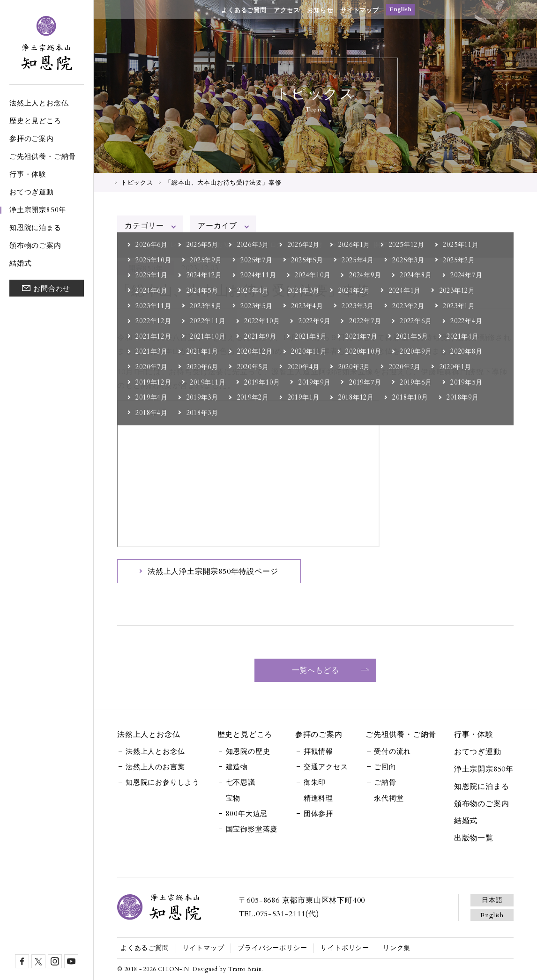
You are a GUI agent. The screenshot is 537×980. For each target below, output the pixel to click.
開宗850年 (146, 268)
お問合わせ (52, 289)
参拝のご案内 (32, 139)
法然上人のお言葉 (155, 767)
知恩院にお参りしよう (163, 782)
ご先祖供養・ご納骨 (43, 156)
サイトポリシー (345, 948)
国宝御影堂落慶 (252, 829)
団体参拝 (318, 814)
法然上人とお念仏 (39, 103)
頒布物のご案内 (35, 245)
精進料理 (318, 798)
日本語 (492, 900)
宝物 (233, 798)
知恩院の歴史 (248, 751)
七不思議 (241, 782)
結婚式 (20, 263)
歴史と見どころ (35, 121)
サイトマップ (360, 10)
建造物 (237, 767)
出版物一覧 (474, 838)
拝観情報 (318, 751)
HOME (106, 182)
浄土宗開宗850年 (38, 210)
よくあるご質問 (244, 10)
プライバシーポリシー (272, 948)
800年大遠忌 (247, 814)
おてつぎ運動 (32, 192)
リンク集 (397, 948)
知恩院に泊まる (35, 228)
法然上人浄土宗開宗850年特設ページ (213, 572)
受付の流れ (392, 751)
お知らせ (320, 10)
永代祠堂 (389, 798)
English (401, 9)
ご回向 (385, 767)
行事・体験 (28, 174)
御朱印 (315, 782)
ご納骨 (385, 782)
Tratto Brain (245, 969)
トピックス (137, 183)
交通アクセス (326, 767)
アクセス (287, 10)
